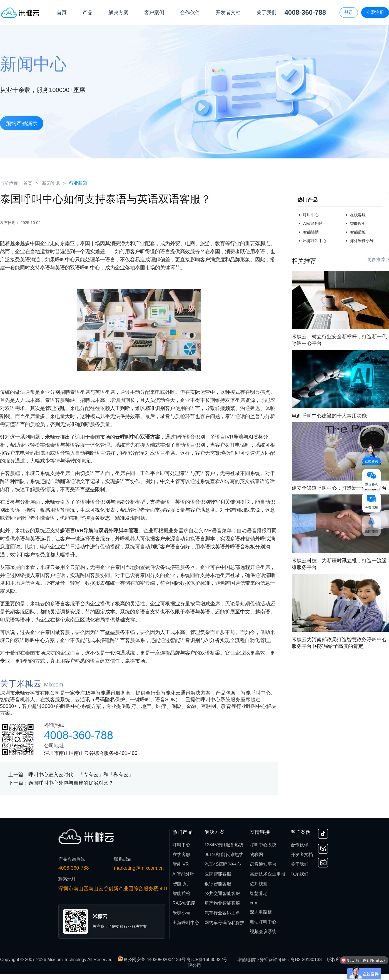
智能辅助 (311, 232)
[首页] (20, 12)
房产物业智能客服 (222, 903)
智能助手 (181, 884)
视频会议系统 (263, 932)
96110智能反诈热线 (224, 855)
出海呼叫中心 (315, 241)
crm (254, 903)
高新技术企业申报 (268, 874)
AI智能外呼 (313, 223)
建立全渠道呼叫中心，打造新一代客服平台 (339, 488)
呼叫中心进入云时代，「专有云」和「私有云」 (81, 775)
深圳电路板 (261, 912)
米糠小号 (181, 913)
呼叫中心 (311, 215)
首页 (28, 183)
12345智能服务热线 (224, 845)
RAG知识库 (184, 903)
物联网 (256, 855)
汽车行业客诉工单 (222, 913)
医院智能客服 (218, 874)
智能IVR (357, 223)
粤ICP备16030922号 (207, 960)
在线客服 (358, 215)
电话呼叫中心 (263, 922)
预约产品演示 (22, 123)
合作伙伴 (300, 845)
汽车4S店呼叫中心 (223, 864)
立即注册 (375, 12)
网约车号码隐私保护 (225, 923)
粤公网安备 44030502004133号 (152, 960)
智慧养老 (259, 893)
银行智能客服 (218, 884)
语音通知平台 (263, 864)
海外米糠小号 (362, 241)
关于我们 (300, 864)
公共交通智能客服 (222, 893)
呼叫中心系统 (263, 845)
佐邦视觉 (259, 884)
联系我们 (300, 874)
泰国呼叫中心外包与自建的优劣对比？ (71, 783)
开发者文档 (302, 855)
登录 (349, 12)
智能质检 (358, 232)
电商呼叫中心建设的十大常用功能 (329, 416)
